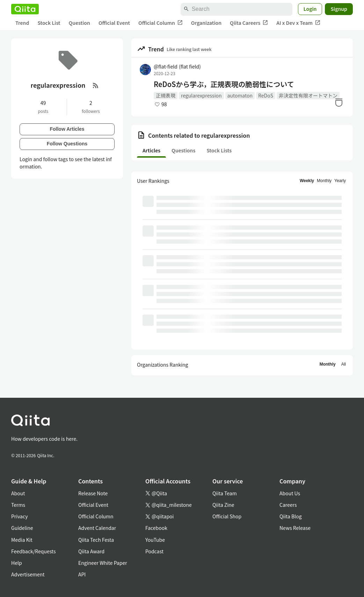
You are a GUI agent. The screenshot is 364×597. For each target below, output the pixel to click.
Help (17, 563)
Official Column (161, 23)
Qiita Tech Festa (96, 540)
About (18, 493)
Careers (288, 505)
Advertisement (28, 574)
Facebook (156, 528)
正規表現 (166, 95)
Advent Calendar (97, 528)
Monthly (324, 181)
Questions (183, 150)
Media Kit (22, 540)
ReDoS (266, 95)
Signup (339, 9)
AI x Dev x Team (298, 23)
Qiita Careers (249, 23)
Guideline (22, 528)
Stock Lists (219, 150)
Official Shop (227, 516)
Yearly (340, 181)
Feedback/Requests (34, 551)
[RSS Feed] (96, 85)
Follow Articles (67, 129)
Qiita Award (91, 551)
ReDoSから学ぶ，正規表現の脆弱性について (224, 84)
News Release (295, 528)
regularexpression (201, 95)
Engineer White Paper (103, 563)
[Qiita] (25, 9)
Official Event (114, 23)
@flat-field (177, 66)
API (82, 574)
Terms (18, 505)
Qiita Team (225, 493)
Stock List (49, 23)
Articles (151, 150)
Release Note (93, 493)
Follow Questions (67, 144)
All (344, 364)
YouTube (155, 540)
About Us (290, 493)
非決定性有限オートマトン (308, 95)
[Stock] (339, 102)
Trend (22, 23)
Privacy (19, 516)
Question (79, 23)
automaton (240, 95)
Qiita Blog (291, 516)
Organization (206, 23)
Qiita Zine (223, 505)
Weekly (307, 181)
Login (310, 9)
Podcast (154, 551)
